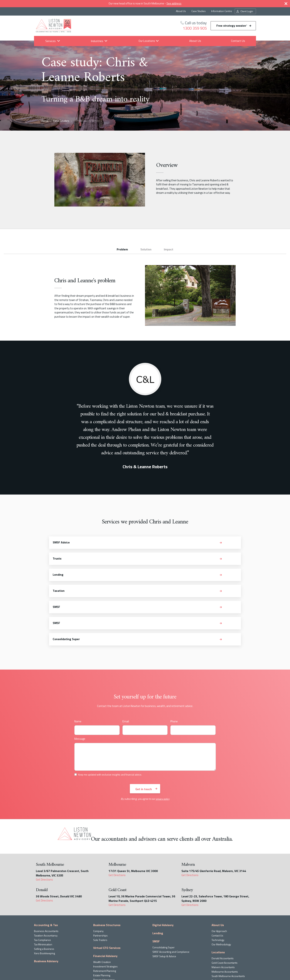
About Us (181, 11)
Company (98, 872)
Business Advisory (46, 902)
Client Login (247, 11)
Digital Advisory (163, 866)
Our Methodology (221, 885)
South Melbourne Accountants (228, 917)
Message (80, 680)
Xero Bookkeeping (44, 894)
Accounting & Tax (46, 866)
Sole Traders (100, 881)
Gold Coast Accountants (225, 903)
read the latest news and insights (98, 958)
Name (78, 662)
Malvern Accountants (223, 908)
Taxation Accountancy (46, 876)
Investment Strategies (105, 907)
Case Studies (199, 11)
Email (126, 662)
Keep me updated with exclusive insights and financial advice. (164, 965)
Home (45, 121)
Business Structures (107, 866)
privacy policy (163, 739)
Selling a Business (44, 890)
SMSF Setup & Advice (164, 897)
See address (174, 3)
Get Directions (44, 820)
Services (50, 41)
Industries (97, 41)
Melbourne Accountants (225, 912)
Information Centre (222, 11)
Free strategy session (232, 26)
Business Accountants (46, 872)
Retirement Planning (105, 912)
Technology (218, 881)
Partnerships (100, 876)
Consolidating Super (163, 888)
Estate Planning (102, 916)
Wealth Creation (102, 903)
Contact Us (238, 41)
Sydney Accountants (223, 921)
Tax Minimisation (43, 885)
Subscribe (141, 957)
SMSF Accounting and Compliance (171, 892)
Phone (174, 662)
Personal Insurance (104, 920)
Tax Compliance (42, 881)
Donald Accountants (223, 899)
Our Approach (219, 872)
